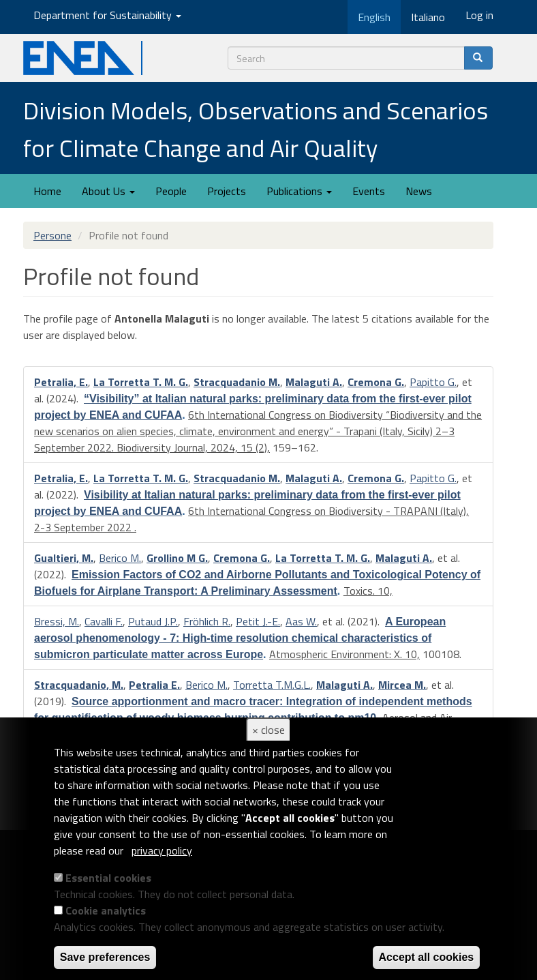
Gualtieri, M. (64, 558)
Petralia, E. (61, 382)
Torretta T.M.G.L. (272, 685)
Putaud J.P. (153, 621)
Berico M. (120, 558)
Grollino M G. (177, 558)
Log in (479, 15)
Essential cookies (108, 878)
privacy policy (162, 850)
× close (268, 730)
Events (369, 191)
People (171, 191)
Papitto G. (433, 382)
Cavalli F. (104, 621)
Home (47, 191)
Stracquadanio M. (237, 382)
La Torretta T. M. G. (141, 382)
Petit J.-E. (258, 621)
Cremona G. (376, 382)
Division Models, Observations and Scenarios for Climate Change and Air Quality (256, 129)
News (419, 191)
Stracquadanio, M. (79, 685)
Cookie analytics (106, 910)
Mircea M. (402, 685)
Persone (52, 235)
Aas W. (301, 621)
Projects (227, 191)
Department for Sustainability (107, 15)
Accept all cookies (427, 957)
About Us (108, 191)
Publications (299, 191)
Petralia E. (154, 685)
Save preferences (105, 957)
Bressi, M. (57, 621)
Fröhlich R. (207, 621)
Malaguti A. (314, 382)
